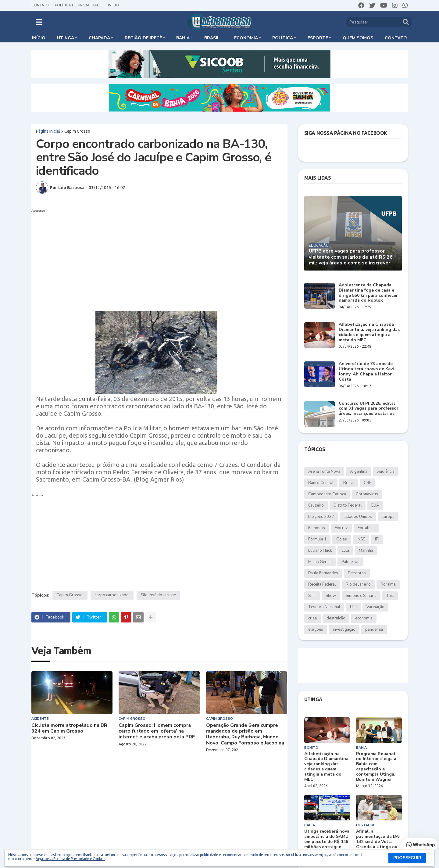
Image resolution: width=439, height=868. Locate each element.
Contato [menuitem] (396, 38)
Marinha (366, 551)
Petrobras (357, 573)
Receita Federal (322, 584)
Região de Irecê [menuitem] (143, 38)
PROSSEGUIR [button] (407, 858)
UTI (353, 607)
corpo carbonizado (112, 595)
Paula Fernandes (323, 573)
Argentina (359, 472)
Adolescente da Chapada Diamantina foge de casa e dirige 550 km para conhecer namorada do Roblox (368, 293)
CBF (368, 483)
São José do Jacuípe (158, 595)
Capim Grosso (77, 131)
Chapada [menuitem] (99, 38)
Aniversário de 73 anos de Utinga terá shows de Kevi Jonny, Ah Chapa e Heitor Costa (366, 372)
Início (113, 5)
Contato (40, 5)
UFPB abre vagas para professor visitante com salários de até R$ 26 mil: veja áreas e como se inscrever (351, 257)
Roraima (388, 584)
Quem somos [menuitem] (358, 38)
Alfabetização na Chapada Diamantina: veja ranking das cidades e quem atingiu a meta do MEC (369, 332)
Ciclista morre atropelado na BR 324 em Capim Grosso (69, 728)
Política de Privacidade (78, 5)
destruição (336, 618)
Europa (388, 517)
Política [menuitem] (283, 38)
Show (331, 596)
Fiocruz (341, 528)
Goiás (342, 539)
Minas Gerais (320, 562)
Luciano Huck (320, 551)
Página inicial (48, 131)
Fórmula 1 (317, 539)
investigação (344, 629)
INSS (361, 539)
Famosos (317, 528)
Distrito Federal (348, 505)
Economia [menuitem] (246, 38)
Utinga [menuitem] (66, 38)
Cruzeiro (316, 505)
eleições (316, 629)
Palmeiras (350, 562)
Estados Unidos (358, 517)
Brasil (349, 483)
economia (364, 618)
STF (312, 596)
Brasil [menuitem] (212, 38)
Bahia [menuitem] (183, 38)
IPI (377, 539)
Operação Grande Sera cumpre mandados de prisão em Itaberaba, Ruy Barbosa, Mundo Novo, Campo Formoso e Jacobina (245, 734)
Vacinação (375, 607)
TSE (390, 596)
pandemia (374, 629)
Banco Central (321, 483)
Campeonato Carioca (327, 494)
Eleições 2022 (321, 517)
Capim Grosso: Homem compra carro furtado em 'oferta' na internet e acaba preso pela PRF (157, 731)
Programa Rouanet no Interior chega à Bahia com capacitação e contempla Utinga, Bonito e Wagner (376, 767)
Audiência (386, 472)
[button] (39, 22)
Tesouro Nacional (324, 607)
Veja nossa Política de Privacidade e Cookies (70, 859)
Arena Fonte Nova (324, 472)
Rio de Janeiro (358, 584)
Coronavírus (367, 494)
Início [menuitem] (39, 38)
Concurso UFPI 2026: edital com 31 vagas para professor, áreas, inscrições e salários (369, 409)
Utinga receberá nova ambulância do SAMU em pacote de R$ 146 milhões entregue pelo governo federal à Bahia (327, 844)
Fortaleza (366, 528)
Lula (345, 551)
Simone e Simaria (361, 596)
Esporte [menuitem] (318, 38)
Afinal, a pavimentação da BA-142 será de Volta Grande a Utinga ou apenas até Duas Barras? (378, 844)
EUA (375, 505)
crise (312, 618)
